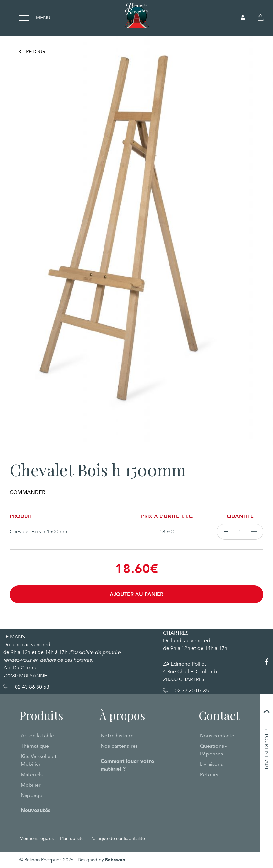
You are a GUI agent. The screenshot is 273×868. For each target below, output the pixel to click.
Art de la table (37, 736)
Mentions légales (37, 838)
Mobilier (31, 785)
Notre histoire (117, 736)
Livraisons (211, 764)
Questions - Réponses (213, 750)
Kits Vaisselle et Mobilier (39, 760)
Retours (209, 775)
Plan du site (72, 838)
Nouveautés (35, 810)
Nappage (32, 795)
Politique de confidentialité (118, 838)
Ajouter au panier (136, 594)
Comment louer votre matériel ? (127, 765)
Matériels (32, 775)
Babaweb (115, 860)
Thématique (35, 746)
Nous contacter (218, 736)
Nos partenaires (119, 746)
